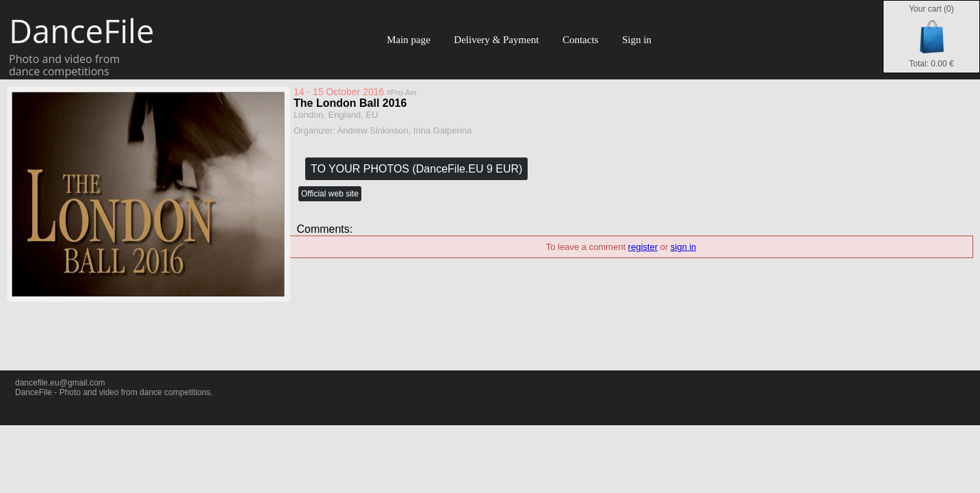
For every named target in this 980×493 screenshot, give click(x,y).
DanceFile (81, 31)
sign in (684, 247)
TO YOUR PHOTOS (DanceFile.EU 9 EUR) (416, 169)
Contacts (581, 40)
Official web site (330, 194)
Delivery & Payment (496, 40)
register (643, 247)
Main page (409, 40)
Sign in (637, 40)
